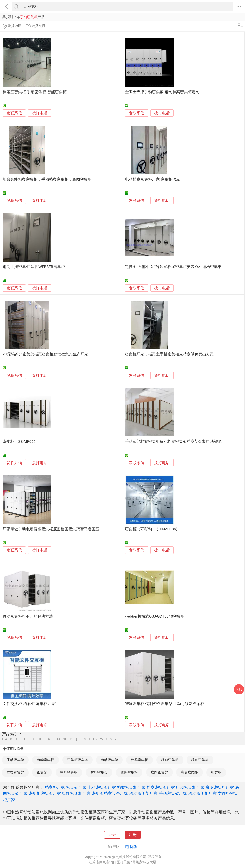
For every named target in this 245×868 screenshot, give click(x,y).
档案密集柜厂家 (131, 787)
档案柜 (216, 772)
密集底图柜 (190, 772)
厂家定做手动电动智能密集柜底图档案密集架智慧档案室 (51, 529)
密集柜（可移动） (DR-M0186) (151, 529)
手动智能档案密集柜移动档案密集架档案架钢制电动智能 (173, 442)
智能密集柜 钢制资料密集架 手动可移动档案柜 (165, 704)
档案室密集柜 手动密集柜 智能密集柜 (34, 92)
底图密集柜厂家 (220, 787)
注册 (133, 835)
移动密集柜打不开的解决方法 (28, 616)
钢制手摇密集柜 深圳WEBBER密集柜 (34, 267)
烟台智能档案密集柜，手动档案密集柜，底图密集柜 (47, 179)
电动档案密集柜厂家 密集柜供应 (153, 179)
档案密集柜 (139, 760)
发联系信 (14, 113)
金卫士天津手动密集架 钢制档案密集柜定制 (162, 92)
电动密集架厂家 (102, 787)
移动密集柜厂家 (202, 793)
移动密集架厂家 (143, 793)
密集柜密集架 (78, 760)
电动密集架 (109, 760)
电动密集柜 (45, 760)
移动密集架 (200, 760)
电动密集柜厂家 (190, 787)
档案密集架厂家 (161, 787)
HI (39, 739)
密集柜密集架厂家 (45, 793)
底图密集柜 (129, 772)
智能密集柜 (69, 772)
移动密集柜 (170, 760)
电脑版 (131, 847)
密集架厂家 (76, 787)
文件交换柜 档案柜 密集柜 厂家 (29, 704)
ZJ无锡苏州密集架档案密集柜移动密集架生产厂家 (45, 354)
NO (65, 739)
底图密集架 (159, 772)
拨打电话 (40, 113)
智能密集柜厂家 (76, 793)
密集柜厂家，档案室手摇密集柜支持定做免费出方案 (169, 354)
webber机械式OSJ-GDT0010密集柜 (155, 616)
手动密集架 (15, 760)
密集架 (42, 772)
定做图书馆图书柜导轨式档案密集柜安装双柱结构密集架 (173, 267)
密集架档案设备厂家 (110, 793)
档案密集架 (15, 772)
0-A (5, 739)
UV (95, 739)
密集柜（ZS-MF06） (20, 442)
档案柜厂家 (55, 787)
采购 (239, 689)
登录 (112, 835)
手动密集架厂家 (173, 793)
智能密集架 (99, 772)
